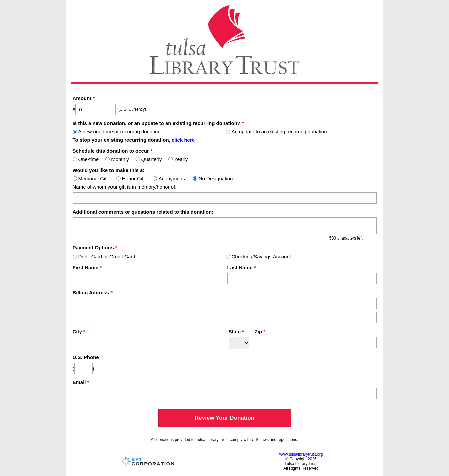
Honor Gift (130, 179)
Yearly (178, 159)
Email (81, 382)
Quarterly (149, 159)
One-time (86, 159)
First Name (87, 267)
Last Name (242, 267)
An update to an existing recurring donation (277, 131)
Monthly (117, 159)
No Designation (213, 179)
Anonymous (169, 179)
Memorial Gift (90, 179)
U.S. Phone (86, 357)
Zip (260, 332)
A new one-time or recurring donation (117, 131)
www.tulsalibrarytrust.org (301, 454)
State (237, 332)
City (79, 332)
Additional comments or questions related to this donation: (143, 212)
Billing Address (93, 292)
